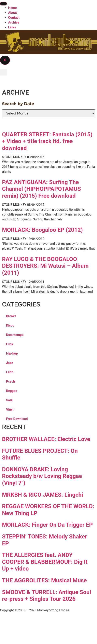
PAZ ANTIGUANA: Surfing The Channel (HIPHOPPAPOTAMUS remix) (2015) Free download (41, 189)
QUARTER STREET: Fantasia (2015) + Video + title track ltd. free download (47, 141)
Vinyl (10, 409)
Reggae (12, 391)
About (12, 13)
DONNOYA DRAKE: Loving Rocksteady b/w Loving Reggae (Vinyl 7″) (42, 476)
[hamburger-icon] (3, 4)
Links (12, 27)
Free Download (17, 419)
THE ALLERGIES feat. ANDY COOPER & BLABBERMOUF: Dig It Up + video (45, 562)
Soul (9, 400)
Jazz (10, 363)
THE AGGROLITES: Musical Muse (44, 580)
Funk (10, 344)
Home (12, 8)
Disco (10, 325)
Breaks (11, 316)
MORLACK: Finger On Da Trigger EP (47, 525)
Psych (11, 381)
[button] (3, 72)
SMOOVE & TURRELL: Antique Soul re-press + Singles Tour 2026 (47, 596)
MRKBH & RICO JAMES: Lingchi (43, 495)
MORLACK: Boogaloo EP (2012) (42, 230)
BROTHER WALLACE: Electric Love (46, 439)
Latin (10, 372)
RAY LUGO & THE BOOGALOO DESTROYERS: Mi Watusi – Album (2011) (45, 266)
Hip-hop (12, 353)
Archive (14, 22)
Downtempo (15, 335)
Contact (14, 18)
